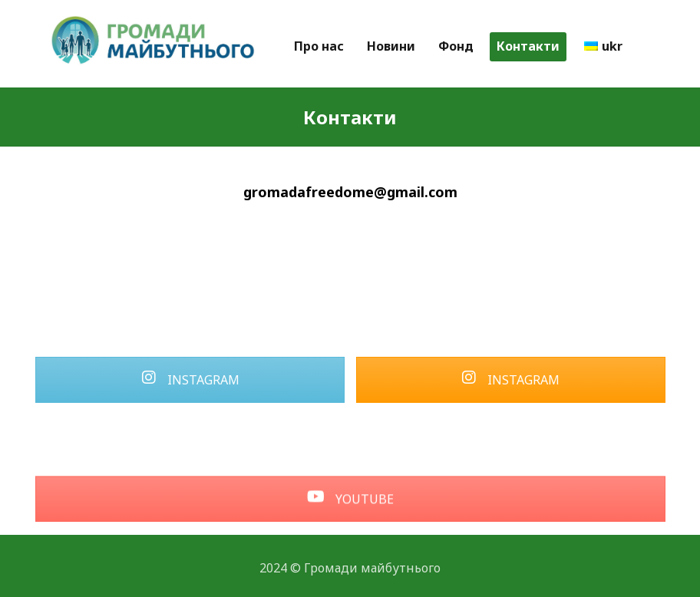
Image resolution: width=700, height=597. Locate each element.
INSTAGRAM (190, 380)
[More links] (649, 47)
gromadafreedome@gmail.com (350, 192)
